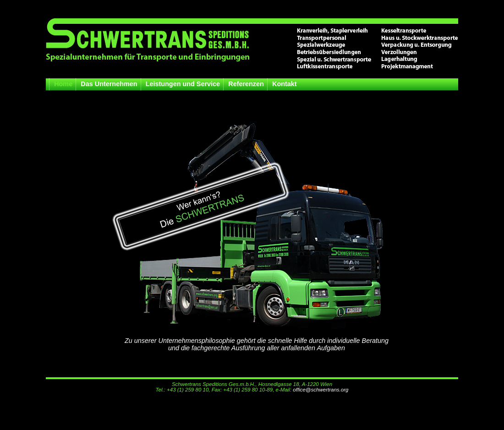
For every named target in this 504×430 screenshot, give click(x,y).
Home (63, 84)
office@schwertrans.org (320, 390)
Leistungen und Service (183, 84)
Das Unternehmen (109, 84)
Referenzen (246, 84)
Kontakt (285, 84)
